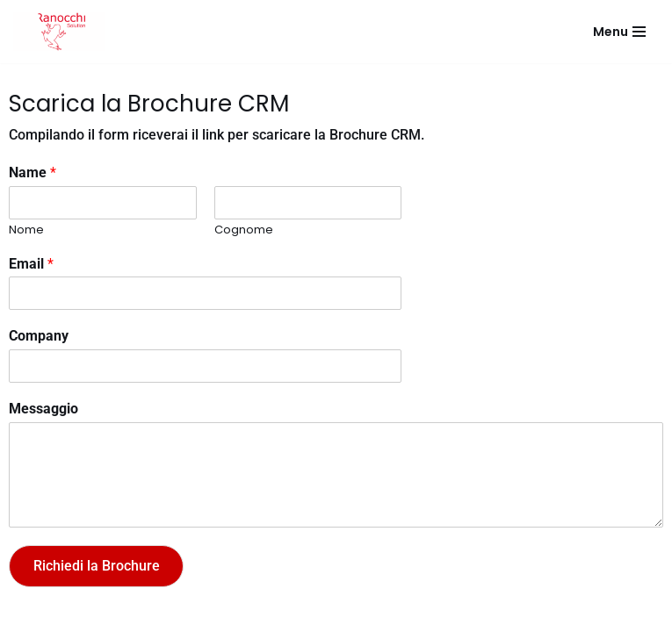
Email (31, 264)
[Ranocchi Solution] (59, 32)
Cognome (244, 230)
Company (39, 336)
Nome (26, 230)
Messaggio (43, 409)
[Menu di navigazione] (619, 32)
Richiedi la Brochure (97, 566)
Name (33, 172)
